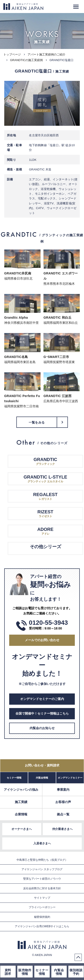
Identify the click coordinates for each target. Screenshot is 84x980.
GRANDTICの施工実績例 (26, 60)
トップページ (12, 54)
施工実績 (21, 802)
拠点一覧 (63, 814)
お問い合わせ (42, 765)
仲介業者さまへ (62, 829)
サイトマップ (42, 898)
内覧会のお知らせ (42, 728)
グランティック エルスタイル (45, 479)
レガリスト (45, 496)
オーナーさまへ (22, 829)
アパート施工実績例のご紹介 (46, 54)
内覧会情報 (42, 778)
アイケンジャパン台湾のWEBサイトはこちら (42, 926)
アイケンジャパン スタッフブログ (42, 869)
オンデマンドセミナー (70, 778)
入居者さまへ (42, 843)
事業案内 (63, 790)
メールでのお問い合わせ (42, 640)
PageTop (78, 957)
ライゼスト (45, 513)
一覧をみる (37, 422)
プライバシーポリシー (42, 907)
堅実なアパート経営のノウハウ (42, 879)
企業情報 (21, 814)
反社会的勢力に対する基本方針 (42, 888)
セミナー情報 (14, 778)
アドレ (45, 531)
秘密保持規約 (42, 917)
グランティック (45, 461)
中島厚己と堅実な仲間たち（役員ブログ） (42, 860)
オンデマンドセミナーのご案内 (42, 699)
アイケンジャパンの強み (21, 790)
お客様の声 (63, 802)
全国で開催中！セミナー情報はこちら (42, 713)
